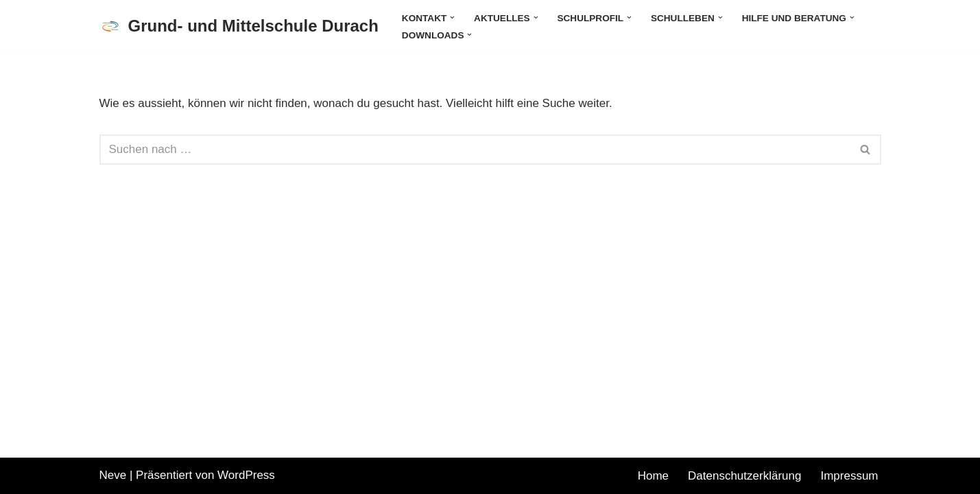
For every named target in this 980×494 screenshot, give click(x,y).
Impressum (849, 476)
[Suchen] (475, 150)
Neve (113, 475)
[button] (452, 17)
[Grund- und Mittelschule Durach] (239, 26)
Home (653, 476)
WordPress (246, 475)
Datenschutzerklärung (744, 476)
